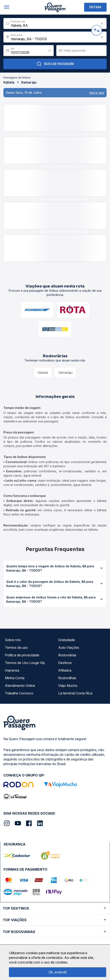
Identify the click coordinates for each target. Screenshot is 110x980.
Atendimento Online (20, 686)
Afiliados (65, 670)
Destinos (65, 663)
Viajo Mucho (68, 686)
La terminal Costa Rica (75, 693)
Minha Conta (15, 678)
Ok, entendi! (58, 972)
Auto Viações (69, 647)
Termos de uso (16, 647)
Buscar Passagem (55, 64)
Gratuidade (67, 640)
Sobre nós (13, 640)
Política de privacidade (22, 655)
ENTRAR (95, 7)
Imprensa (12, 670)
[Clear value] (49, 51)
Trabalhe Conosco (19, 693)
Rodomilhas (67, 678)
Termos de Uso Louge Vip (25, 663)
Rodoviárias (67, 655)
